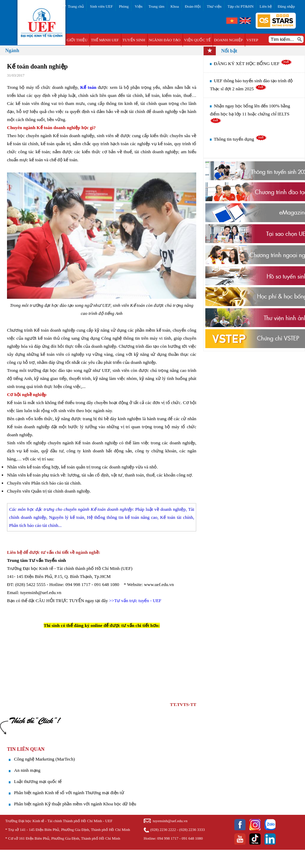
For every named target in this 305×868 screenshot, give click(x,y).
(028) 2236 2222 (163, 830)
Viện (139, 6)
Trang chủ (76, 6)
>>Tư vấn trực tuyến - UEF (135, 601)
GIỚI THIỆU (77, 40)
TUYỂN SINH (134, 40)
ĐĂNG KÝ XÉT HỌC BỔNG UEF (253, 63)
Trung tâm (156, 6)
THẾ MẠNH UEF (105, 40)
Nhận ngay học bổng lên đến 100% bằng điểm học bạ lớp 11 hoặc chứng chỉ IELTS (250, 113)
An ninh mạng (27, 770)
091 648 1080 (192, 838)
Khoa (175, 6)
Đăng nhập (286, 6)
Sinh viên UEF (101, 6)
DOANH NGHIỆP (228, 40)
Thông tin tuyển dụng (240, 139)
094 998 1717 (168, 838)
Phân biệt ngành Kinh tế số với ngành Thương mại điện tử (69, 793)
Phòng (124, 6)
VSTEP (252, 40)
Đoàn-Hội (193, 6)
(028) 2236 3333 (192, 830)
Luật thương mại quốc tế (38, 781)
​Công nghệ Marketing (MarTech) (44, 759)
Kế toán (88, 87)
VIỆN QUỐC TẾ (197, 40)
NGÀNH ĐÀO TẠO (165, 40)
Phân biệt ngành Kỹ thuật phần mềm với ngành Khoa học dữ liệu (75, 804)
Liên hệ (265, 6)
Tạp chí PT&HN (241, 6)
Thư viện (214, 6)
